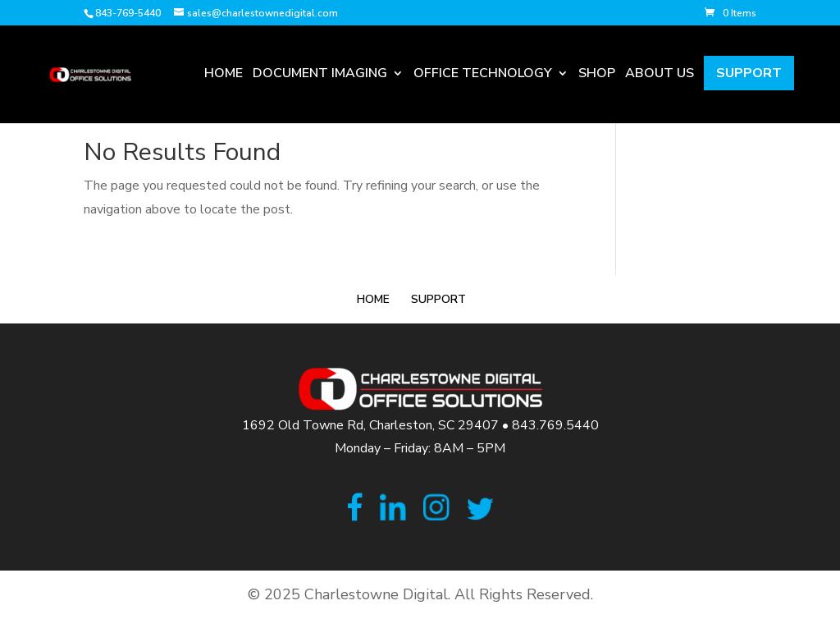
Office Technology (483, 75)
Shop (597, 75)
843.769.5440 (555, 425)
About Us (660, 75)
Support (749, 73)
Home (224, 75)
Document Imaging (320, 75)
